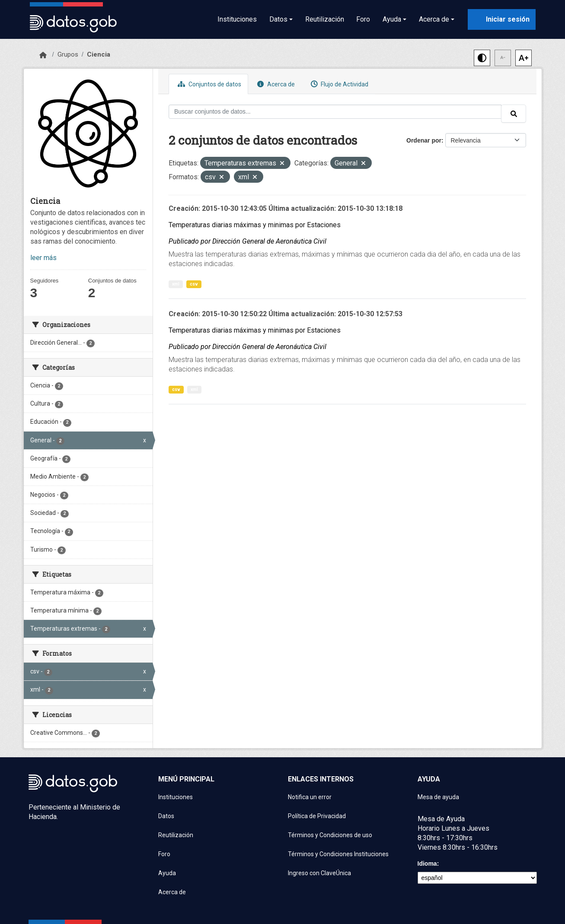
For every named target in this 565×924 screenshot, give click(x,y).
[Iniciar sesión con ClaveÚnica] (502, 19)
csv (194, 284)
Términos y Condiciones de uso (330, 835)
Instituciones (237, 19)
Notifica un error (310, 797)
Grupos (68, 54)
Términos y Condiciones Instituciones (338, 854)
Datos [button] (278, 19)
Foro (363, 19)
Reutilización (325, 19)
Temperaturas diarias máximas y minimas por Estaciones (255, 225)
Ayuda (167, 873)
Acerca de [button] (434, 19)
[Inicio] (43, 55)
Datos (166, 816)
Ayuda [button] (392, 19)
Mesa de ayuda (438, 797)
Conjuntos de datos (208, 84)
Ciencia (99, 54)
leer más (43, 258)
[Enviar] (514, 114)
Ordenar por (424, 140)
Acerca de (275, 84)
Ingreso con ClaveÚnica (319, 873)
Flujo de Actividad (338, 84)
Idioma (427, 864)
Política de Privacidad (317, 816)
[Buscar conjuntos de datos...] (335, 112)
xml (176, 284)
